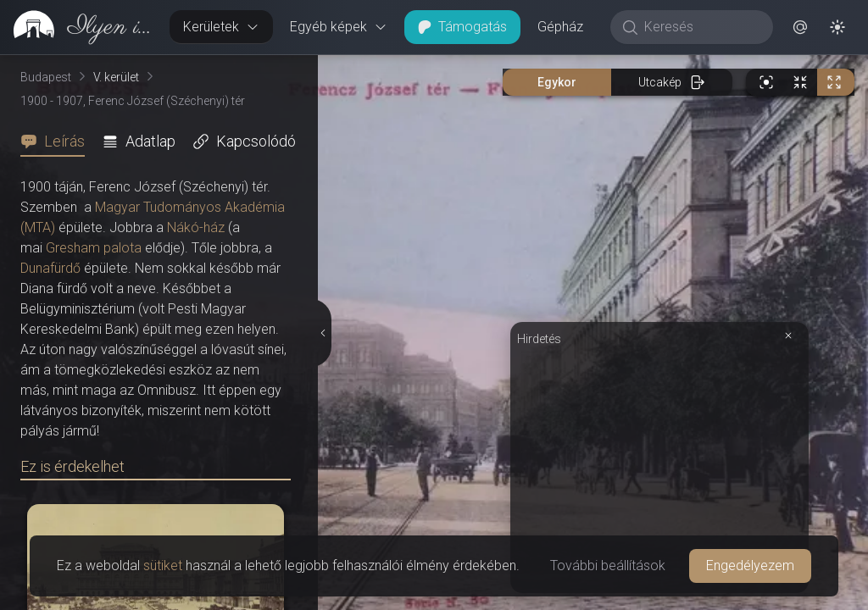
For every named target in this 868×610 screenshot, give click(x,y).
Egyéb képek (339, 27)
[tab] (58, 141)
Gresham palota (94, 248)
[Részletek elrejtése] (325, 333)
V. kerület (116, 77)
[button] (800, 27)
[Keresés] (701, 27)
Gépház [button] (560, 27)
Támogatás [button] (462, 27)
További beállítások (608, 566)
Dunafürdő (50, 268)
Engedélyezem (750, 566)
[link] (78, 27)
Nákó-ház (196, 227)
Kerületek (221, 27)
